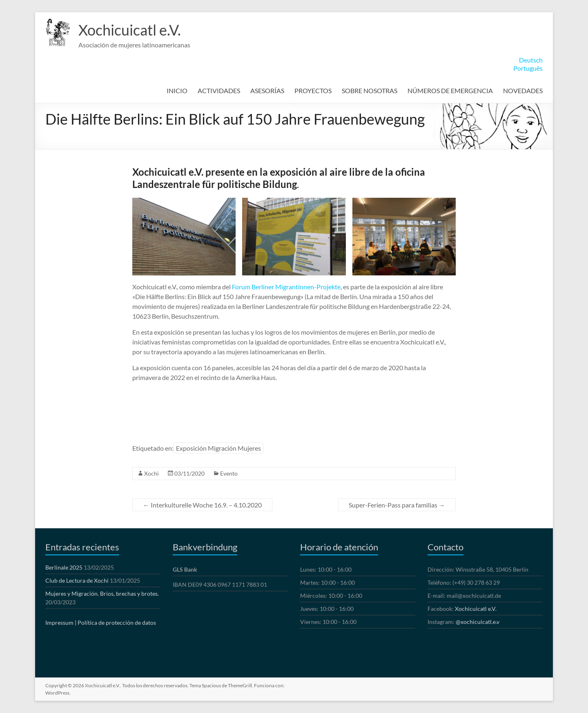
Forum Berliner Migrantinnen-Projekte (286, 287)
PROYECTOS (313, 91)
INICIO (177, 91)
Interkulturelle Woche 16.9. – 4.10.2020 (202, 505)
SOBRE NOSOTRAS (370, 91)
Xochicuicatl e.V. (130, 30)
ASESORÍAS (267, 91)
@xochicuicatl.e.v (478, 622)
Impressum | (61, 622)
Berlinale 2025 (64, 567)
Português (528, 68)
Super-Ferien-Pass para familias (397, 505)
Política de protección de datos (117, 622)
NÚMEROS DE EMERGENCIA (450, 91)
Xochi (151, 473)
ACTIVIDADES (219, 91)
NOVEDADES (523, 91)
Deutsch (531, 60)
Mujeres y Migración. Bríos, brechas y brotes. (102, 593)
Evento (229, 473)
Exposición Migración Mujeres (218, 448)
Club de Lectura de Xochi (77, 580)
